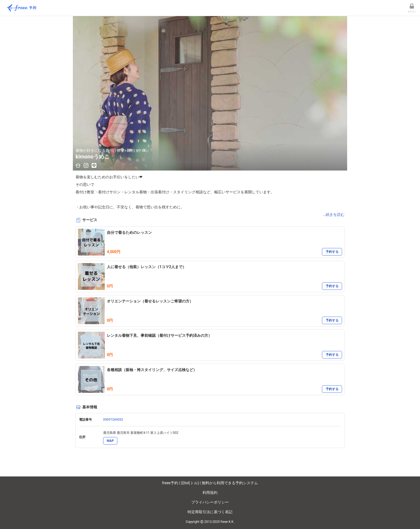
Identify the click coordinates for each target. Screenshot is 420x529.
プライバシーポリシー (210, 502)
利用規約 (210, 493)
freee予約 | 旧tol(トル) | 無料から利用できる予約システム (210, 483)
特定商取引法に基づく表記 (210, 512)
